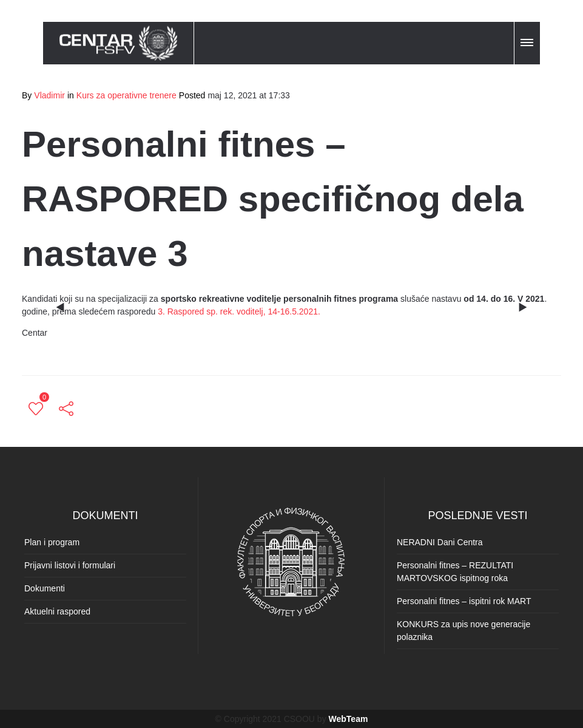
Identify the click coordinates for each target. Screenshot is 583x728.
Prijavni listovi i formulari (70, 565)
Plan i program (52, 542)
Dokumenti (45, 588)
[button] (528, 41)
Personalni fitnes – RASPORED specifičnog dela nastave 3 (273, 199)
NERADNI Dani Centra (440, 542)
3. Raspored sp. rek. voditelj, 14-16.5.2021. (239, 311)
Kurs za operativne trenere (126, 95)
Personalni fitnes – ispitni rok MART (464, 601)
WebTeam (349, 719)
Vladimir (49, 95)
